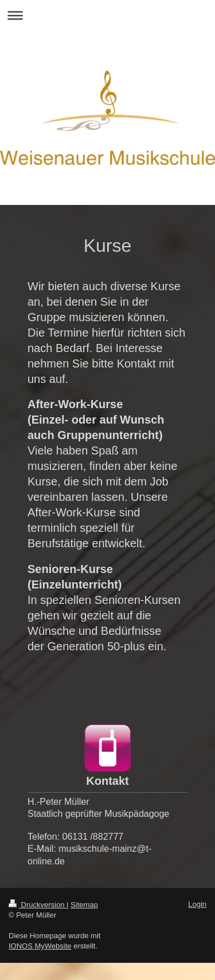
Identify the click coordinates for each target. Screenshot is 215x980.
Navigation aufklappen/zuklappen (107, 15)
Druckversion (38, 905)
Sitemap (84, 905)
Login (197, 904)
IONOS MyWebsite (40, 946)
